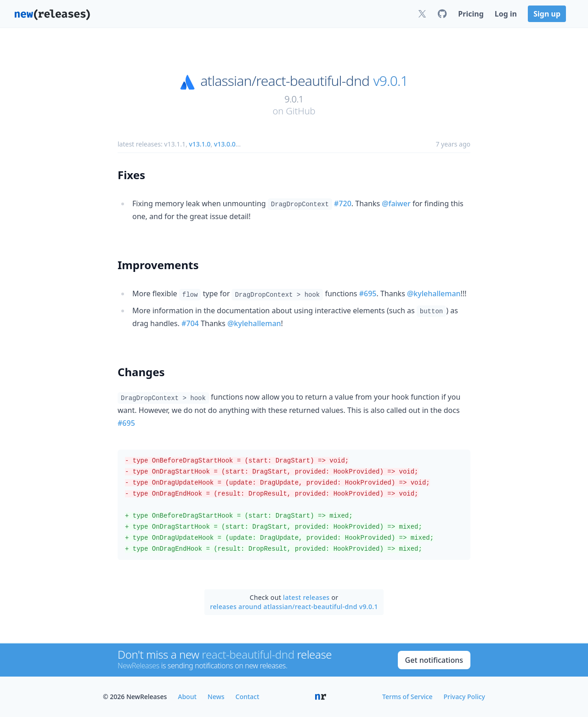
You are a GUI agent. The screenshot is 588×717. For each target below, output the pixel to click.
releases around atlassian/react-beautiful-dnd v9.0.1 (294, 607)
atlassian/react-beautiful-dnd (285, 81)
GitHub (300, 111)
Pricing (471, 14)
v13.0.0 (225, 144)
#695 (368, 294)
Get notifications (434, 660)
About (187, 697)
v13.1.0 (200, 144)
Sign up (547, 14)
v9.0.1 (390, 81)
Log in (506, 14)
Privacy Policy (464, 697)
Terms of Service (407, 697)
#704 (190, 323)
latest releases (306, 597)
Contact (248, 697)
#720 (343, 203)
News (216, 697)
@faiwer (396, 203)
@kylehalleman (434, 294)
